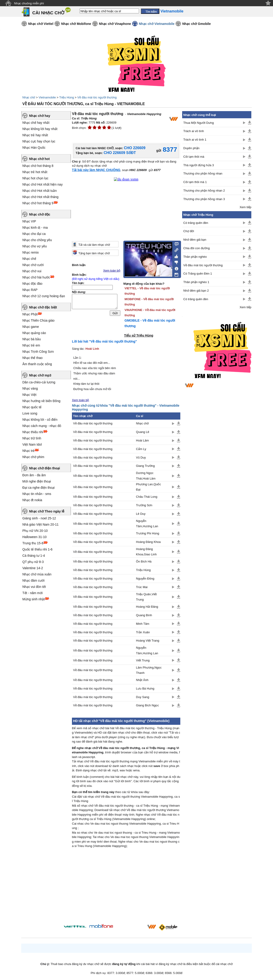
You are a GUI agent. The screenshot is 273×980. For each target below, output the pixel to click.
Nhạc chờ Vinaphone (115, 24)
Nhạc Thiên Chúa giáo (38, 320)
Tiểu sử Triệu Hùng (139, 335)
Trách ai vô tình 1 (195, 140)
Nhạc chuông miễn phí (29, 3)
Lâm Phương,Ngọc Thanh (149, 670)
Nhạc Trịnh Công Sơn (38, 352)
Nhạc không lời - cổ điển (40, 420)
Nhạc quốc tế (32, 407)
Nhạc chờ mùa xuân (37, 574)
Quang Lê (143, 432)
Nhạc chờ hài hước (36, 277)
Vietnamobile (47, 97)
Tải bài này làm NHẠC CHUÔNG (96, 170)
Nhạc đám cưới (33, 580)
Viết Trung (143, 660)
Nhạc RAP (30, 290)
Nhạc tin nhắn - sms (37, 494)
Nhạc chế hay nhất (36, 123)
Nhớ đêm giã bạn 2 (196, 291)
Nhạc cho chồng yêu (37, 240)
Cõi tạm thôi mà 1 (195, 182)
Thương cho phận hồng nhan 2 (204, 191)
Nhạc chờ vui (32, 271)
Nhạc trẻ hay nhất (35, 135)
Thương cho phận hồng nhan (203, 173)
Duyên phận (191, 148)
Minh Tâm (143, 624)
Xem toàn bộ (112, 271)
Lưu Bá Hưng (145, 688)
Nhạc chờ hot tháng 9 (38, 203)
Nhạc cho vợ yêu (35, 246)
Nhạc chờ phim (33, 457)
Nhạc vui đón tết (34, 587)
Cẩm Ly (141, 449)
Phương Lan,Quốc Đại (148, 487)
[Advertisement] (126, 887)
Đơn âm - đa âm (34, 475)
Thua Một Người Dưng (199, 123)
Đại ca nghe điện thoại (39, 488)
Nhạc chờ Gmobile (196, 24)
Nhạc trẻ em (31, 345)
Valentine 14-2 (33, 568)
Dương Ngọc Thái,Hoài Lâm (146, 476)
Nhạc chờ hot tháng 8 (38, 166)
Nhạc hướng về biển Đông (41, 401)
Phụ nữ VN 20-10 (35, 531)
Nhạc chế (29, 259)
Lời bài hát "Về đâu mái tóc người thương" (104, 341)
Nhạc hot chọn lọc (35, 178)
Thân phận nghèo (195, 257)
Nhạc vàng (30, 388)
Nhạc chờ (29, 97)
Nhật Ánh (142, 680)
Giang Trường (145, 466)
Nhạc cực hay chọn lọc (39, 141)
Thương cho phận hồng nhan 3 (204, 199)
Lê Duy (141, 514)
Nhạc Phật (30, 314)
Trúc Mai (142, 587)
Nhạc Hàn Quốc (34, 148)
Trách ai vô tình (194, 131)
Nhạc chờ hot (39, 159)
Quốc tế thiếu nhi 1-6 (37, 549)
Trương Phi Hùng (148, 533)
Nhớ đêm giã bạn (195, 240)
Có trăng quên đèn (196, 223)
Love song (30, 413)
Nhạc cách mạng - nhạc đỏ (42, 426)
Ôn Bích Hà (144, 561)
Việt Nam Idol (32, 444)
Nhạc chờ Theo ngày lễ (47, 511)
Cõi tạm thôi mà (194, 157)
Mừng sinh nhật (34, 599)
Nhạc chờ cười (33, 265)
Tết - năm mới (33, 593)
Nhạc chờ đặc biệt (43, 307)
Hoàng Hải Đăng (147, 607)
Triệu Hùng (67, 97)
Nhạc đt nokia (32, 500)
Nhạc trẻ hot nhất (35, 172)
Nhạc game (31, 327)
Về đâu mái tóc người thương (97, 97)
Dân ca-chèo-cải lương (39, 382)
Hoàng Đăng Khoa (148, 542)
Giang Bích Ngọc (147, 705)
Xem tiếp (245, 207)
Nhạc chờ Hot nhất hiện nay (43, 184)
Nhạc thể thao (33, 358)
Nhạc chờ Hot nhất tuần (40, 191)
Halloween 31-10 (34, 537)
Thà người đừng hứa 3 (199, 165)
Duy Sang (143, 697)
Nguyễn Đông (145, 579)
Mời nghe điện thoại (37, 481)
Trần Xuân (143, 632)
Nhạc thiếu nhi (33, 432)
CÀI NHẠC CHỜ (48, 13)
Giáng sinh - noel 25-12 (39, 518)
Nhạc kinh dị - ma (35, 228)
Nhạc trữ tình (32, 438)
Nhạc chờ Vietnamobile (157, 24)
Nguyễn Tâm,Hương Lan (147, 524)
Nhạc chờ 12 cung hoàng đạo (44, 296)
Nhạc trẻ (28, 451)
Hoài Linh (92, 349)
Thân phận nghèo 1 (196, 282)
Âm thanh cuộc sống (37, 364)
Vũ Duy (141, 457)
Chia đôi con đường (197, 248)
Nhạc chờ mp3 (40, 375)
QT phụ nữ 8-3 (33, 562)
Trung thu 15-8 (33, 543)
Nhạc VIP (29, 221)
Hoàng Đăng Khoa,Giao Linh (146, 552)
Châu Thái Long (147, 497)
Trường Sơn (144, 505)
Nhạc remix (31, 252)
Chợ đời (189, 231)
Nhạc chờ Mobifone (76, 24)
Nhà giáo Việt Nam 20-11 (40, 524)
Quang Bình (144, 615)
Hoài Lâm (142, 440)
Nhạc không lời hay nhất (40, 129)
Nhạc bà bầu (32, 339)
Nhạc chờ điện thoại (45, 468)
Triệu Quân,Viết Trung (146, 597)
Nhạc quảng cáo (34, 333)
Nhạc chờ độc (40, 214)
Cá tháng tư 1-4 (34, 556)
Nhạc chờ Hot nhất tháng (40, 197)
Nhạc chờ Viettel (41, 24)
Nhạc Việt (29, 395)
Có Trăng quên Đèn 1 (198, 274)
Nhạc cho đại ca (34, 234)
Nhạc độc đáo (32, 284)
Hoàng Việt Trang (148, 641)
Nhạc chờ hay (40, 116)
